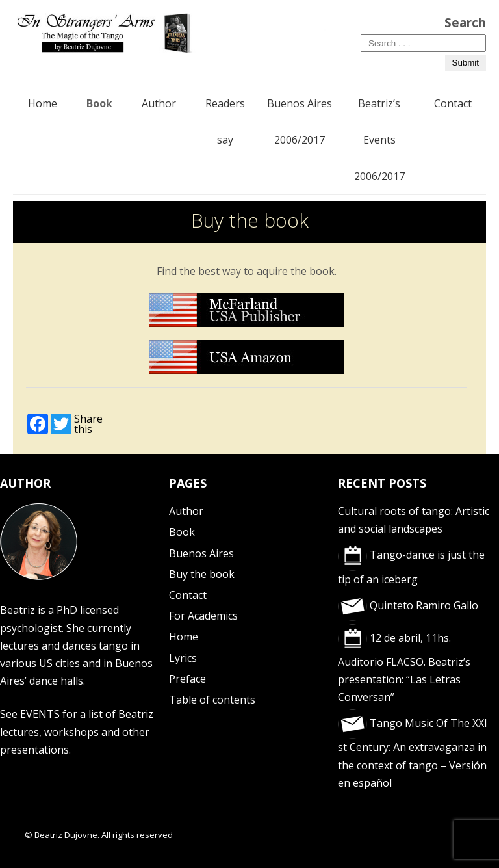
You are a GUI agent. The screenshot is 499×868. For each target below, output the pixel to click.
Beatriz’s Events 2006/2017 (379, 140)
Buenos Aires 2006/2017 (300, 122)
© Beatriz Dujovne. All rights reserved (99, 835)
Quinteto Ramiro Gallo (408, 605)
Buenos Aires (201, 553)
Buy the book (202, 574)
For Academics (203, 616)
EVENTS (40, 714)
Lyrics (183, 658)
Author (159, 103)
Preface (187, 679)
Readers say (225, 122)
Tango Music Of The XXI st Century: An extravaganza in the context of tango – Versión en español (413, 753)
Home (43, 103)
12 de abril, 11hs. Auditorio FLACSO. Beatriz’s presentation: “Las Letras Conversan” (404, 668)
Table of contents (212, 700)
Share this (88, 424)
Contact (453, 103)
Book (99, 103)
